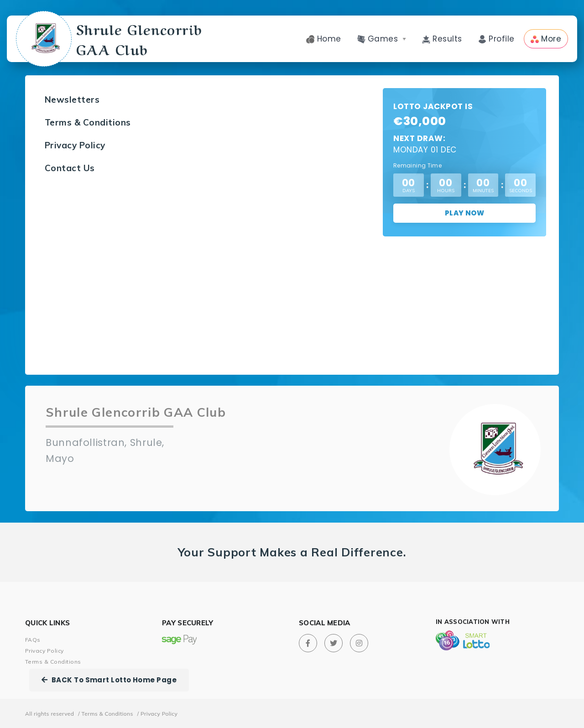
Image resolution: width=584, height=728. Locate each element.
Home (323, 39)
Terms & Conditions (88, 122)
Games (382, 39)
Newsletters (72, 100)
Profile (496, 39)
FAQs (33, 640)
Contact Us (70, 168)
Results (442, 39)
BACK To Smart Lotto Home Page (109, 680)
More (546, 39)
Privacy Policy (75, 145)
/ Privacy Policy (158, 714)
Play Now (465, 213)
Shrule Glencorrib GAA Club (111, 39)
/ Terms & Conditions (105, 714)
